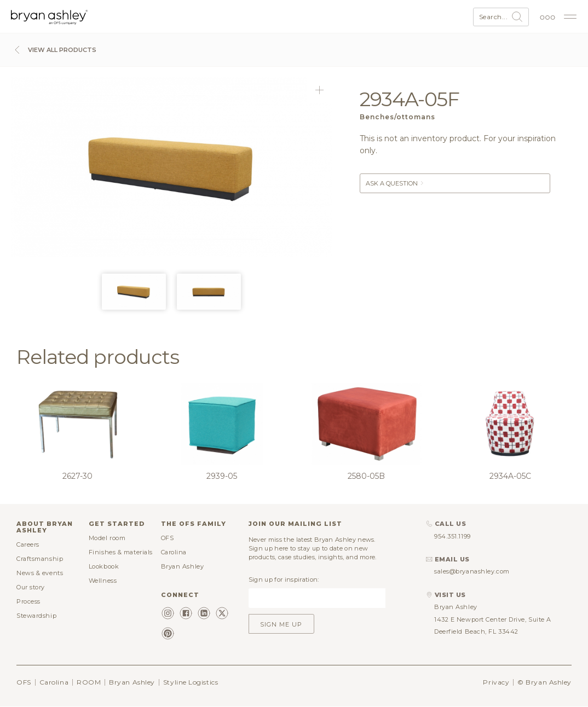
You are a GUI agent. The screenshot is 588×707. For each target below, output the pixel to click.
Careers (28, 544)
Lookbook (104, 566)
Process (28, 601)
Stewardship (36, 616)
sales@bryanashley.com (472, 571)
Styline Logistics (191, 682)
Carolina (174, 552)
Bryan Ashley (183, 566)
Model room (107, 538)
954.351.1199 (452, 536)
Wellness (103, 581)
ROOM (89, 682)
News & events (40, 573)
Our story (31, 587)
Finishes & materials (121, 552)
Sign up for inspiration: (284, 579)
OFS (168, 538)
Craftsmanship (40, 559)
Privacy (496, 682)
